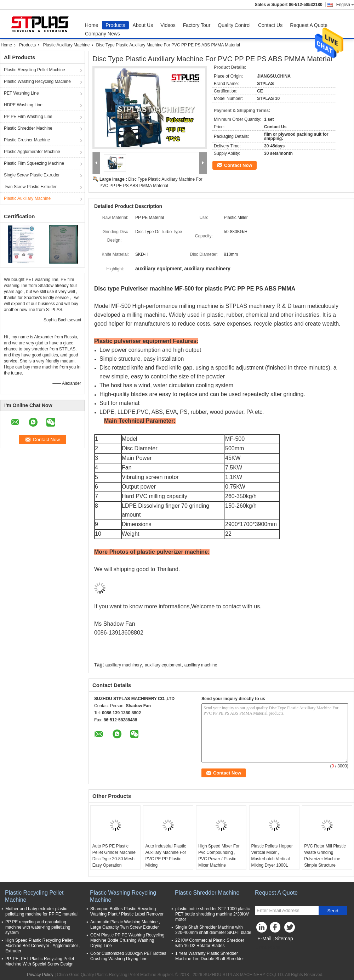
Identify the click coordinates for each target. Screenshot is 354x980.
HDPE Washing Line (23, 105)
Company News (102, 34)
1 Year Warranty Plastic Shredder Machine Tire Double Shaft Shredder (210, 956)
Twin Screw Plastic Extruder (30, 187)
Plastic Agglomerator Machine (32, 152)
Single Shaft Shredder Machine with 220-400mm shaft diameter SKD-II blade (213, 930)
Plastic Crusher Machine (27, 140)
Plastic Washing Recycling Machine (37, 81)
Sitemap (284, 939)
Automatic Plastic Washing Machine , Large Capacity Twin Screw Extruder (125, 925)
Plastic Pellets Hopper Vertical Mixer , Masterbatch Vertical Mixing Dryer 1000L (272, 856)
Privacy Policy (40, 975)
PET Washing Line (21, 93)
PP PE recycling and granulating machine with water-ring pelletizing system (38, 927)
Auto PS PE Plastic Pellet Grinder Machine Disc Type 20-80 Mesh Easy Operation (114, 856)
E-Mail (264, 939)
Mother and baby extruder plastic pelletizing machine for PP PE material (41, 911)
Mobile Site (267, 947)
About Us (143, 25)
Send (333, 911)
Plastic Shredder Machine (28, 128)
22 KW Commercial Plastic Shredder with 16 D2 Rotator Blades (210, 943)
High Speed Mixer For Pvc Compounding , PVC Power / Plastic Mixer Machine (219, 856)
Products (115, 25)
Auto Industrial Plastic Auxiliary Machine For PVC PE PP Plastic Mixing (165, 856)
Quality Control (234, 25)
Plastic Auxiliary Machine (66, 45)
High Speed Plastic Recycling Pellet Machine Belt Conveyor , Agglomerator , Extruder (43, 946)
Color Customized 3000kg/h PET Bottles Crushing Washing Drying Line (128, 956)
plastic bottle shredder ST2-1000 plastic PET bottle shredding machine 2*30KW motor (213, 914)
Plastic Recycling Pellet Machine (35, 70)
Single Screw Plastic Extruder (32, 175)
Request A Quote (309, 25)
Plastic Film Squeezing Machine (34, 163)
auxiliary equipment (163, 665)
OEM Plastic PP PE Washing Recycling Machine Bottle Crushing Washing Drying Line (127, 940)
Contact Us (270, 25)
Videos (168, 25)
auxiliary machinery (124, 665)
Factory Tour (197, 25)
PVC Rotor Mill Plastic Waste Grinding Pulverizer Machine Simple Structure (325, 856)
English (345, 5)
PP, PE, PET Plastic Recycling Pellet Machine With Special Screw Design (40, 961)
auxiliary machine (201, 665)
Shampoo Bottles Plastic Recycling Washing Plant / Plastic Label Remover (127, 911)
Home (92, 25)
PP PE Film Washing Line (28, 117)
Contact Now (238, 165)
